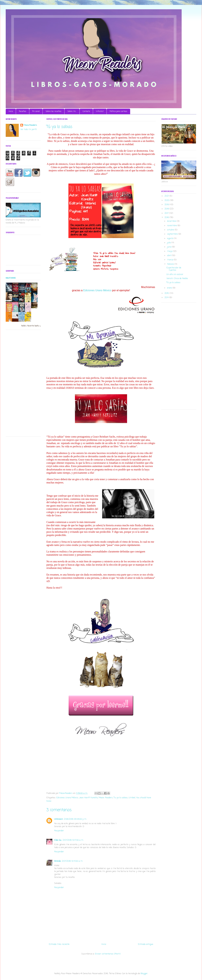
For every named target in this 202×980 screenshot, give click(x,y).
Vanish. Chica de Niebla (177, 278)
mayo (170, 251)
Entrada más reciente (59, 944)
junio (170, 247)
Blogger (144, 974)
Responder (59, 831)
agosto (171, 238)
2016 (167, 217)
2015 (167, 293)
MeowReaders (30, 125)
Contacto (86, 111)
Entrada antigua (146, 944)
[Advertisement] (19, 384)
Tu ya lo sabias (121, 798)
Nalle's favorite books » (31, 326)
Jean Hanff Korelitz (88, 798)
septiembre (173, 234)
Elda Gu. (58, 840)
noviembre (172, 226)
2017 (167, 213)
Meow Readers (106, 798)
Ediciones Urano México (97, 290)
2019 (167, 205)
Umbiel (132, 798)
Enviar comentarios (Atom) (108, 954)
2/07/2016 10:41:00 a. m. (72, 861)
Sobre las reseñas (54, 111)
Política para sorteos (118, 111)
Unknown (59, 819)
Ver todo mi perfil (29, 129)
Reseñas (23, 111)
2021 (167, 196)
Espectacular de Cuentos (174, 269)
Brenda (58, 861)
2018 (167, 209)
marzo (171, 260)
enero (170, 288)
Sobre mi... (72, 111)
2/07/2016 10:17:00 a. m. (73, 840)
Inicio (11, 111)
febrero (171, 264)
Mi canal (36, 111)
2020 (167, 200)
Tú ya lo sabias (173, 283)
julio (169, 243)
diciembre (172, 221)
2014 (167, 298)
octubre (171, 230)
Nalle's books (11, 278)
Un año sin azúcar (175, 274)
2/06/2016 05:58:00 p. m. (75, 819)
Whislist (100, 111)
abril (170, 256)
